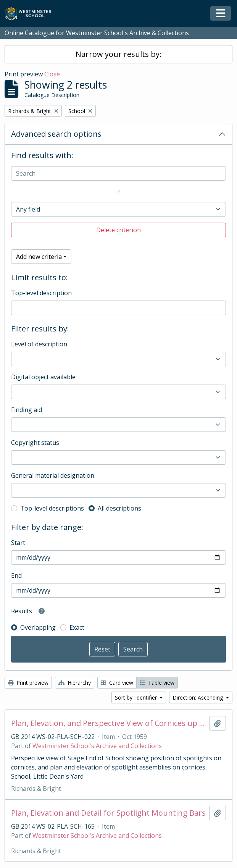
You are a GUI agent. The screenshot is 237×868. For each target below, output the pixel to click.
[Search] (118, 173)
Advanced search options (56, 134)
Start (18, 543)
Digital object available (43, 377)
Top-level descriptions (52, 508)
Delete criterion (118, 230)
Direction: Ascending (198, 697)
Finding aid (27, 410)
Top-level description (41, 293)
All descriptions (119, 508)
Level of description (39, 344)
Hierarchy (75, 683)
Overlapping (38, 627)
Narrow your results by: (118, 54)
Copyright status (35, 443)
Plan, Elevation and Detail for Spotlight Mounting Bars (108, 813)
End (16, 575)
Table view (157, 683)
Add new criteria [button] (39, 257)
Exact (77, 627)
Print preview (28, 683)
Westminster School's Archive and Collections (97, 746)
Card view (117, 683)
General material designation (53, 475)
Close (52, 74)
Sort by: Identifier (137, 697)
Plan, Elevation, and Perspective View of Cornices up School (109, 723)
